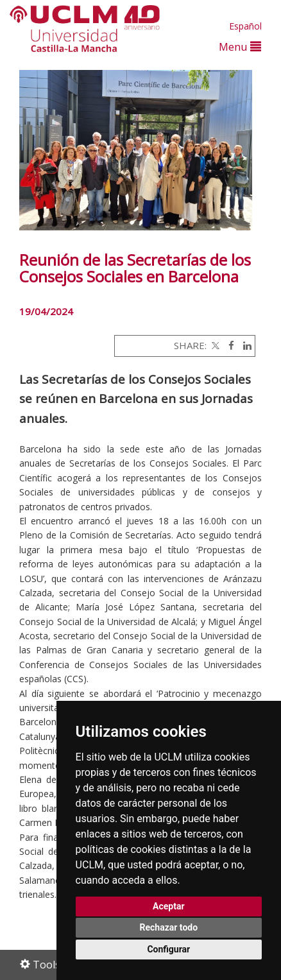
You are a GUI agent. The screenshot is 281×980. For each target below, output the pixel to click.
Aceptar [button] (169, 906)
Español (245, 26)
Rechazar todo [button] (168, 927)
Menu (240, 47)
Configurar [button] (168, 949)
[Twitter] (214, 345)
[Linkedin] (244, 345)
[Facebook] (228, 345)
